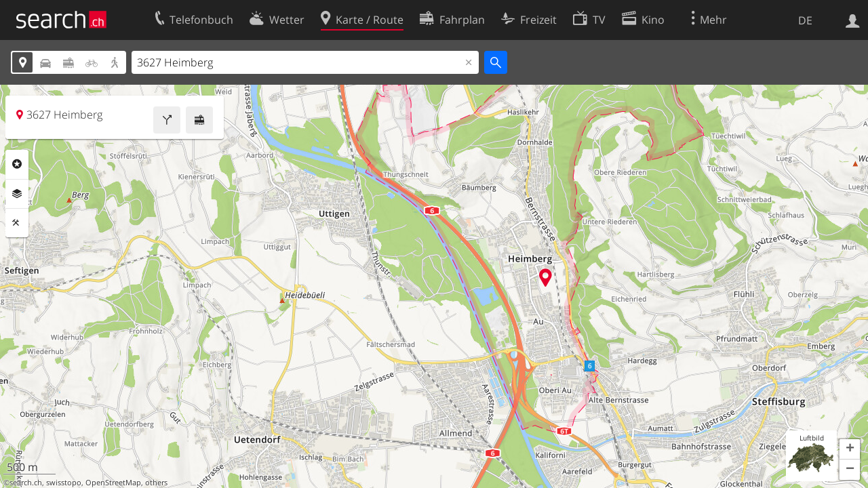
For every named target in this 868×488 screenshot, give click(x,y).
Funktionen (17, 223)
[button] (850, 449)
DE (805, 20)
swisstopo (64, 483)
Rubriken (17, 164)
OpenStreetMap (113, 483)
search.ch (26, 483)
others (156, 483)
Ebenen (17, 194)
